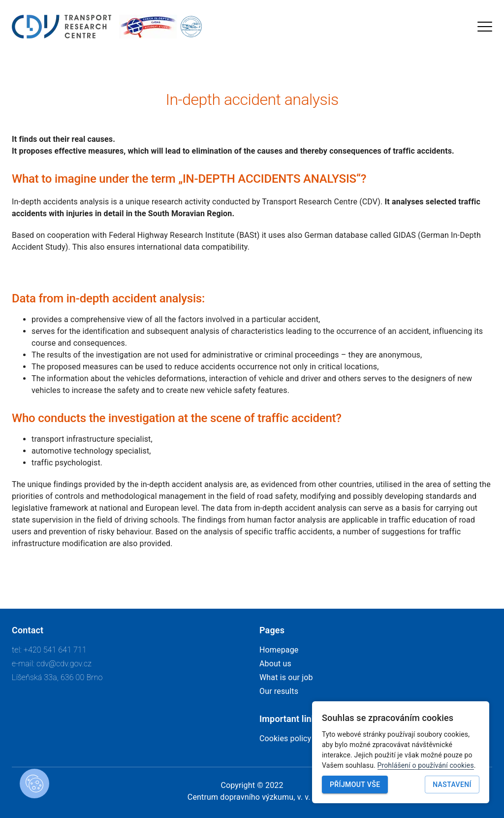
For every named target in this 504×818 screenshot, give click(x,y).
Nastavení (452, 785)
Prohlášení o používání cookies (426, 765)
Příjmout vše (355, 785)
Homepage (279, 650)
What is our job (286, 677)
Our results (279, 691)
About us (275, 664)
